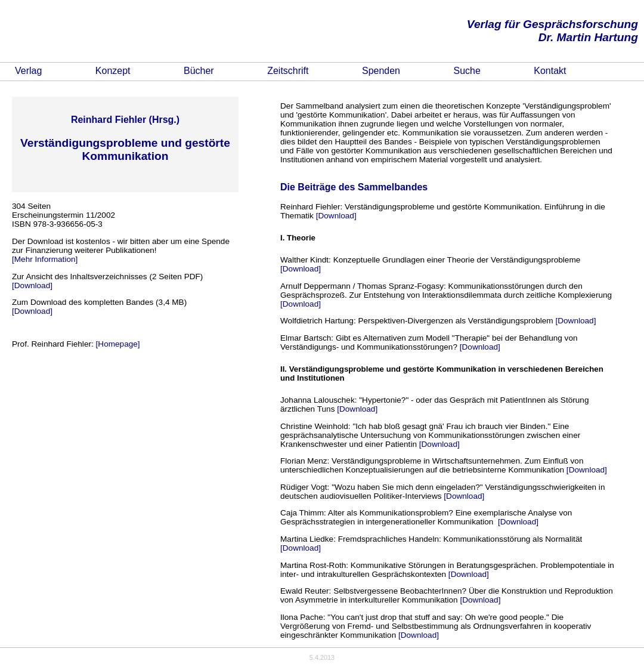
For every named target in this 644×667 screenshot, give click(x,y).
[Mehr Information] (45, 259)
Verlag (28, 71)
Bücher (199, 71)
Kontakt (550, 71)
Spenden (381, 71)
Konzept (113, 71)
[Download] (32, 285)
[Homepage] (118, 344)
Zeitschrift (288, 71)
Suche (467, 71)
